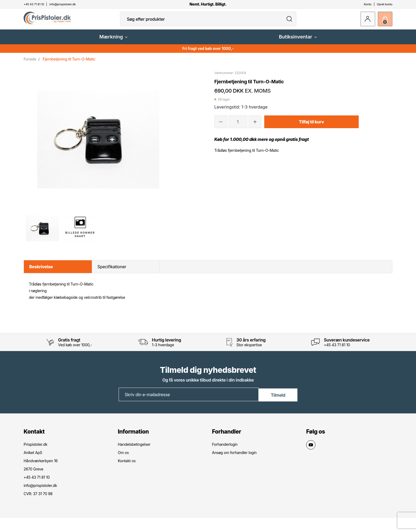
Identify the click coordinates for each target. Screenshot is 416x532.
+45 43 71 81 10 (337, 349)
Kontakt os (127, 465)
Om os (123, 457)
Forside (30, 63)
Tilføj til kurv (311, 126)
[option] (42, 232)
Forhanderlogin (225, 448)
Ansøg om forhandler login (234, 457)
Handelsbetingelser (134, 448)
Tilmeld (278, 399)
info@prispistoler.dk (40, 489)
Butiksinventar (298, 41)
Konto (368, 4)
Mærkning (113, 41)
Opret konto (385, 4)
